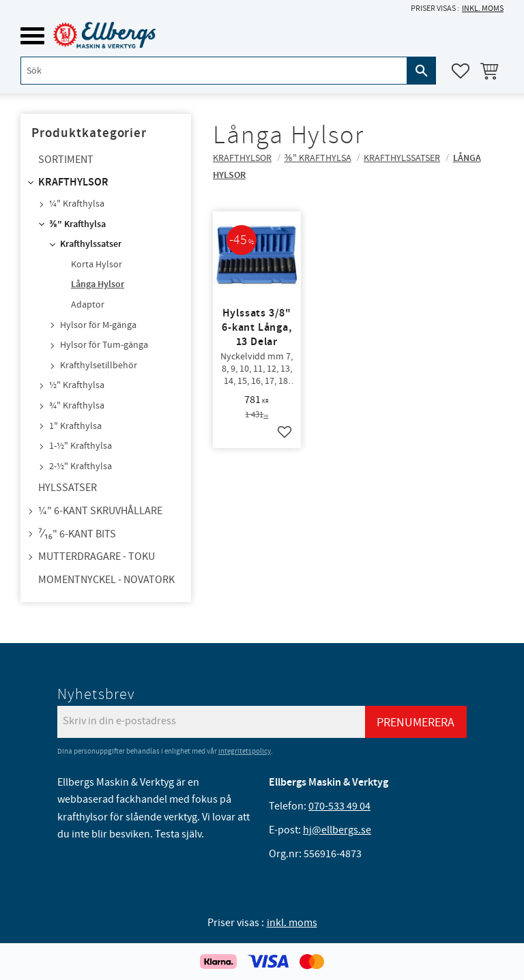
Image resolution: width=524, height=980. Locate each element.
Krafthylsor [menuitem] (73, 182)
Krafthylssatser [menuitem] (91, 244)
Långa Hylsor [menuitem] (98, 284)
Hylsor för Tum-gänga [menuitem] (104, 345)
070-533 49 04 (339, 806)
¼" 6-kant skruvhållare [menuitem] (100, 511)
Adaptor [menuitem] (88, 305)
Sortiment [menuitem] (66, 160)
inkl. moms (483, 9)
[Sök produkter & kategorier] (214, 71)
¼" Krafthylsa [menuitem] (77, 204)
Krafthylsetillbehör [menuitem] (99, 366)
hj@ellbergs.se (337, 830)
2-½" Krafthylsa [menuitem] (81, 466)
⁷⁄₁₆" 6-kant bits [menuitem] (77, 534)
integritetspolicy (245, 751)
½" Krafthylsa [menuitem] (77, 385)
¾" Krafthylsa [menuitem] (77, 406)
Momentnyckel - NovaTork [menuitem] (106, 580)
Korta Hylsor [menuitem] (97, 265)
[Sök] (422, 71)
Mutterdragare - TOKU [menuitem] (97, 556)
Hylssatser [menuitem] (68, 488)
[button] (32, 36)
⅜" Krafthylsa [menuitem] (77, 224)
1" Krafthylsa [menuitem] (75, 426)
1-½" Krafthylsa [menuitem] (81, 446)
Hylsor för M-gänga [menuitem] (98, 325)
